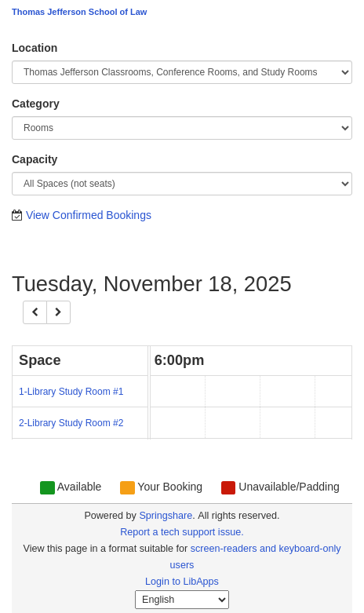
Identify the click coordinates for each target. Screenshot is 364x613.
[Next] (58, 312)
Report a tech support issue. (182, 532)
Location (35, 48)
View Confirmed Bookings (89, 215)
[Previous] (35, 312)
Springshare (166, 516)
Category (36, 104)
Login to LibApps (182, 582)
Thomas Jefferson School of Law (79, 12)
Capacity (35, 159)
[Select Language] (182, 600)
